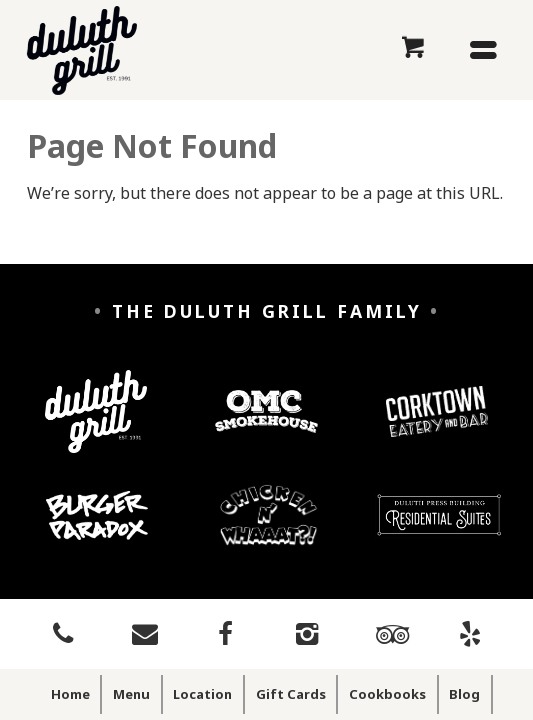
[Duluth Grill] (96, 426)
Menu (131, 694)
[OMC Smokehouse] (266, 427)
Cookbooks (387, 694)
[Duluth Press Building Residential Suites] (439, 530)
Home (70, 694)
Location (202, 694)
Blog (464, 694)
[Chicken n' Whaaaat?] (269, 530)
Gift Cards (291, 694)
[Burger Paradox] (97, 530)
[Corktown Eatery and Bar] (437, 427)
